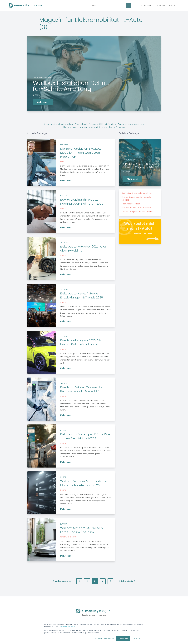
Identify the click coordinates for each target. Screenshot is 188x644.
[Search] (108, 6)
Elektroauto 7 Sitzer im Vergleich (136, 208)
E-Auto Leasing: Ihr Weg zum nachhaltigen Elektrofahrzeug (82, 202)
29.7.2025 (64, 243)
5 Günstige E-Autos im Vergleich (137, 193)
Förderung (65, 537)
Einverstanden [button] (123, 638)
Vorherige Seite (62, 581)
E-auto (36, 77)
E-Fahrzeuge (160, 5)
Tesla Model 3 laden (131, 204)
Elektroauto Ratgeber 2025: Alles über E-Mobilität (83, 248)
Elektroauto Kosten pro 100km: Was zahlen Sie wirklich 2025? (85, 436)
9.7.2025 (64, 477)
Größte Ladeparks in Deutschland (137, 212)
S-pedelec (132, 160)
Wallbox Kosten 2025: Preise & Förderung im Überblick (82, 530)
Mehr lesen (43, 102)
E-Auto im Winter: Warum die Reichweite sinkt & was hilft (81, 389)
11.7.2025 (64, 430)
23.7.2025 (64, 289)
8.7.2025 (64, 524)
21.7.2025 (64, 383)
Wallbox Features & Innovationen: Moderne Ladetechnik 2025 (84, 483)
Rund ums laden (46, 77)
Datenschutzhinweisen (68, 627)
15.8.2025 (64, 145)
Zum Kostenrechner (140, 233)
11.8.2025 (64, 196)
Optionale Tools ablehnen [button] (105, 638)
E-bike (125, 160)
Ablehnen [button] (137, 638)
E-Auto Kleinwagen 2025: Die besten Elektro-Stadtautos (81, 342)
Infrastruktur (146, 5)
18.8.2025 (37, 95)
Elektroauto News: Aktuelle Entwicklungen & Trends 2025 (82, 295)
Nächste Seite (127, 581)
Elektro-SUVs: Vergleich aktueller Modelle (136, 198)
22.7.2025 (64, 336)
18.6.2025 (126, 172)
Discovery (173, 5)
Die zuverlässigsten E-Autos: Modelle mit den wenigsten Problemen (80, 153)
